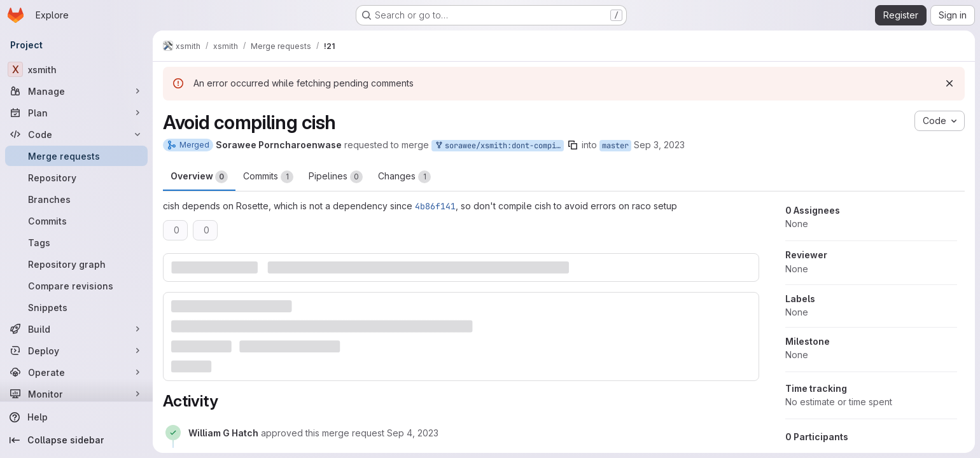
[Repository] (76, 177)
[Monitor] (76, 394)
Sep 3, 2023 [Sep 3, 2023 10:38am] (659, 145)
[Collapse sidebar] (76, 440)
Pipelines (336, 177)
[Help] (76, 417)
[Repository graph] (76, 264)
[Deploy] (76, 350)
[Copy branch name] (573, 145)
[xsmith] (76, 69)
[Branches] (76, 199)
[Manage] (76, 91)
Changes (404, 177)
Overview (199, 177)
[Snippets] (76, 307)
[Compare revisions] (76, 286)
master (615, 146)
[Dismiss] (949, 83)
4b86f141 (435, 206)
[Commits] (76, 221)
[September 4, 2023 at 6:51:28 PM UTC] (413, 433)
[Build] (76, 329)
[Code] (76, 134)
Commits (268, 177)
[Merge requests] (76, 156)
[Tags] (76, 242)
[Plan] (76, 113)
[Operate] (76, 372)
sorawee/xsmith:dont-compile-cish (499, 146)
